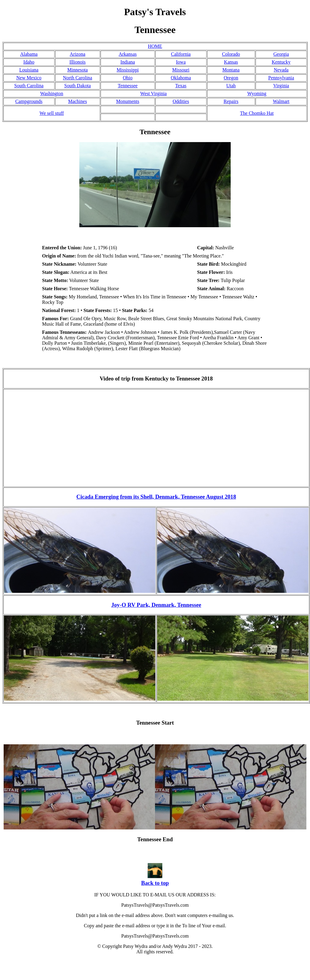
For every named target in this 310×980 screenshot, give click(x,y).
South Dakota (77, 86)
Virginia (281, 86)
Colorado (231, 54)
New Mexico (29, 78)
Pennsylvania (281, 78)
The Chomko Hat (257, 113)
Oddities (181, 101)
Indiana (128, 62)
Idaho (29, 62)
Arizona (77, 54)
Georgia (281, 54)
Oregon (231, 78)
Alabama (29, 54)
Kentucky (281, 62)
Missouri (181, 70)
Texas (181, 86)
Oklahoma (181, 78)
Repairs (231, 101)
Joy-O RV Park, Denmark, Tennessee (156, 605)
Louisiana (29, 70)
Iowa (181, 62)
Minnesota (77, 70)
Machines (77, 101)
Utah (231, 86)
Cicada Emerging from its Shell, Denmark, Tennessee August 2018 (156, 497)
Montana (231, 70)
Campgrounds (29, 101)
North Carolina (77, 78)
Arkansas (128, 54)
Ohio (128, 78)
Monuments (127, 101)
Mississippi (128, 70)
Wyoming (257, 93)
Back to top (155, 883)
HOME (155, 46)
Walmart (281, 101)
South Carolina (29, 86)
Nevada (281, 70)
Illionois (77, 62)
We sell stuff (52, 113)
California (181, 54)
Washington (52, 93)
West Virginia (153, 93)
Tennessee (128, 86)
